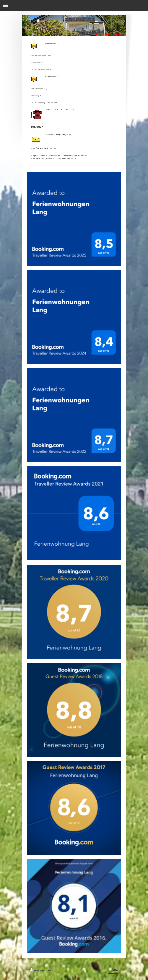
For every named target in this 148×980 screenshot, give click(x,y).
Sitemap (50, 970)
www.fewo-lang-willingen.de (43, 148)
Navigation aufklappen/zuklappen (74, 5)
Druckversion (38, 970)
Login (115, 969)
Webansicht (113, 972)
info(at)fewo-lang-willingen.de (58, 135)
